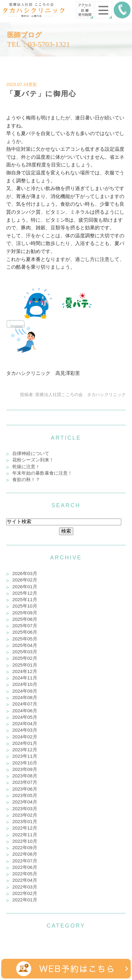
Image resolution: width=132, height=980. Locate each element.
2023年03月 (25, 809)
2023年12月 (25, 750)
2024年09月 (25, 691)
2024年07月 (25, 704)
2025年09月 (25, 613)
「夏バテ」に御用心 (41, 94)
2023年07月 (25, 782)
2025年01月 (25, 665)
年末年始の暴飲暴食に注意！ (42, 473)
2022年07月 (25, 861)
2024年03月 (25, 730)
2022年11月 (25, 835)
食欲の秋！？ (26, 479)
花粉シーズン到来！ (33, 460)
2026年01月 (25, 587)
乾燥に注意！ (26, 467)
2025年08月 (25, 619)
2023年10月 (25, 763)
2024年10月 (25, 684)
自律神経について (31, 453)
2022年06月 (25, 867)
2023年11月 (25, 756)
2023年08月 (25, 776)
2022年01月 (25, 900)
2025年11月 (25, 599)
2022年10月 (25, 841)
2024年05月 (25, 717)
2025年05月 (25, 639)
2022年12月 (25, 828)
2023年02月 (25, 815)
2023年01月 (25, 821)
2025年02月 (25, 658)
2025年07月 (25, 626)
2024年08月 (25, 697)
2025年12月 (25, 593)
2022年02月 (25, 893)
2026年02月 (25, 580)
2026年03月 (25, 573)
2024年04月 (25, 723)
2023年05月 (25, 795)
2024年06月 (25, 711)
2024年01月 (25, 743)
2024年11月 (25, 678)
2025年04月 (25, 645)
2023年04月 (25, 802)
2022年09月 (25, 848)
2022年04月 (25, 880)
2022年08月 (25, 854)
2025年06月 (25, 632)
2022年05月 (25, 874)
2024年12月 (25, 671)
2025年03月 (25, 652)
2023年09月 (25, 769)
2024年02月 (25, 737)
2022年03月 (25, 887)
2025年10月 (25, 606)
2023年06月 (25, 789)
